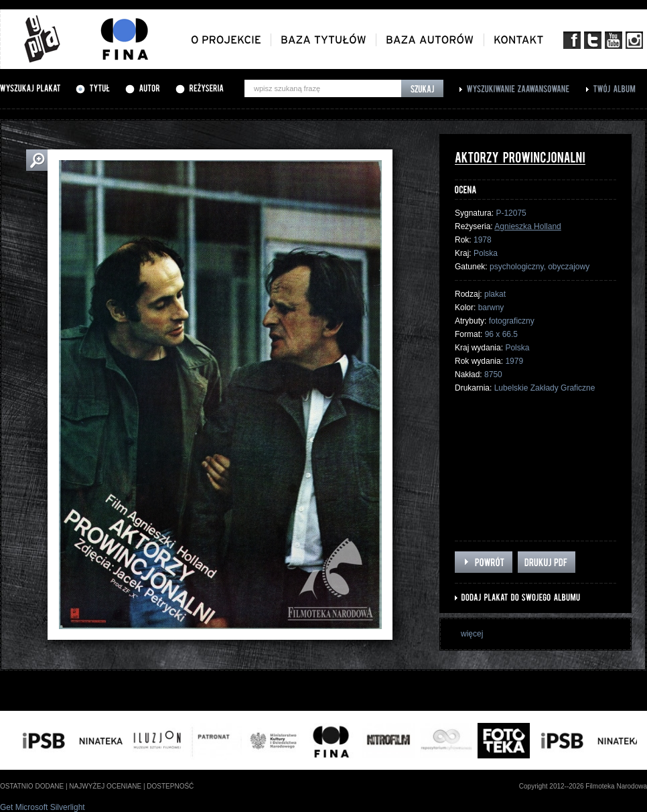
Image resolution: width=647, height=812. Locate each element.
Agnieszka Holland (527, 226)
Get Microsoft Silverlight (43, 807)
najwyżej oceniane (105, 786)
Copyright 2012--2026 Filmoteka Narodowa (583, 786)
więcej (472, 634)
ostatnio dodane (32, 786)
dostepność (170, 786)
